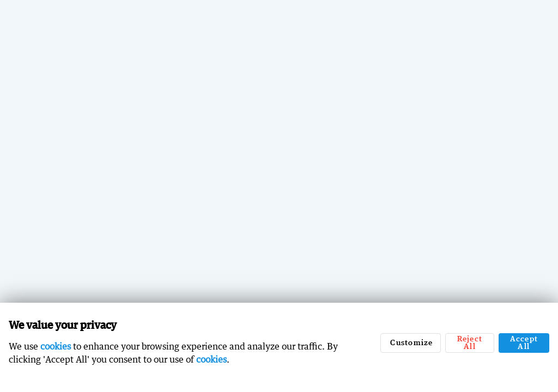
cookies (56, 346)
